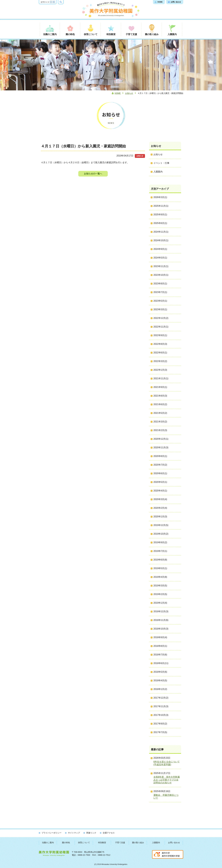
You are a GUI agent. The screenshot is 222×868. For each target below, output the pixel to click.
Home (118, 93)
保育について (84, 843)
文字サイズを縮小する (51, 2)
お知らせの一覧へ (93, 174)
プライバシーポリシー (52, 833)
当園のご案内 (48, 843)
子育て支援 (120, 843)
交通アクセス (109, 833)
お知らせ (129, 93)
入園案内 (156, 843)
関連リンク (91, 833)
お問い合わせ (174, 843)
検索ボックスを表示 (63, 2)
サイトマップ (74, 833)
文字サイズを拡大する (54, 2)
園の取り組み (138, 843)
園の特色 (66, 843)
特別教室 (102, 843)
